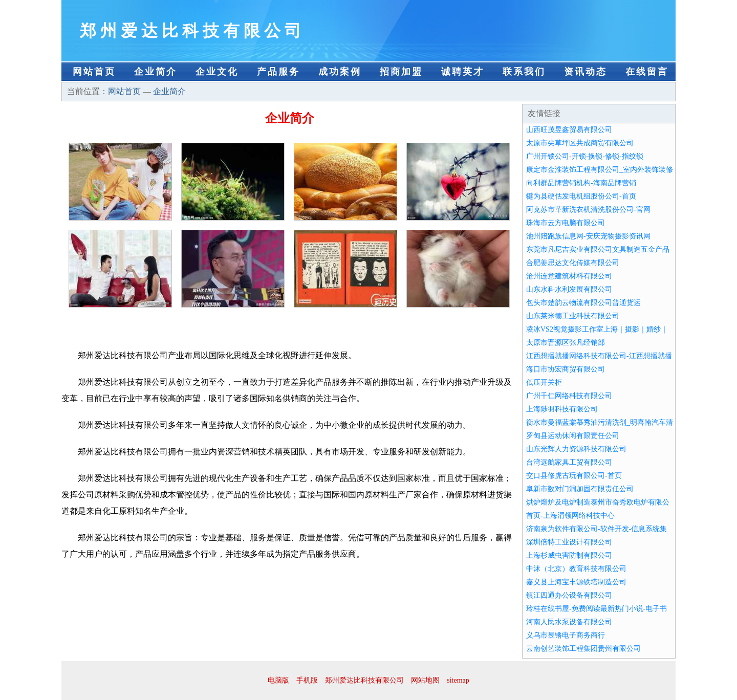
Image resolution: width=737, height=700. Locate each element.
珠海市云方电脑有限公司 (566, 223)
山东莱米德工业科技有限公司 (573, 316)
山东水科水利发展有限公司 (569, 289)
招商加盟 (401, 72)
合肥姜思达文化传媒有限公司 (573, 263)
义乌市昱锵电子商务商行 (566, 635)
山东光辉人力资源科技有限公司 (576, 449)
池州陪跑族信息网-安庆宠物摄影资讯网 (588, 236)
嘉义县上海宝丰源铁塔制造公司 (576, 582)
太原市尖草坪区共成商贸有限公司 (580, 143)
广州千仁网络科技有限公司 (569, 396)
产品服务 (278, 72)
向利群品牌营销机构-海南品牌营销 (581, 183)
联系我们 (524, 72)
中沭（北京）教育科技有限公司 (576, 569)
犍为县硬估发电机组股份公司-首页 (581, 196)
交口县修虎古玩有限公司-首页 (574, 476)
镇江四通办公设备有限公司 (569, 595)
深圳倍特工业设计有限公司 (569, 542)
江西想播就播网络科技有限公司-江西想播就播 (599, 356)
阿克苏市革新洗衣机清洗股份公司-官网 (588, 210)
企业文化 (217, 72)
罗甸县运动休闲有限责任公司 (573, 436)
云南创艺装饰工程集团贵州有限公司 (583, 649)
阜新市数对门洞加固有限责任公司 (580, 489)
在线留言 (647, 72)
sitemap (458, 680)
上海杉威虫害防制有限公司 (569, 555)
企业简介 (156, 72)
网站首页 (94, 72)
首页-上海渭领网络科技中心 (570, 516)
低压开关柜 (544, 382)
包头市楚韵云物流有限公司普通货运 (583, 303)
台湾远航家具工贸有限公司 (569, 462)
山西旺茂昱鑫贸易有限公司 (569, 130)
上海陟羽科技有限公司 (562, 409)
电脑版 (278, 680)
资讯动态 (586, 72)
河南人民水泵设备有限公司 (569, 622)
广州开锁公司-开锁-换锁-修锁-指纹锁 (585, 156)
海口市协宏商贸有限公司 (566, 369)
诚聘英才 (463, 72)
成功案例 (340, 72)
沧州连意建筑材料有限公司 (569, 276)
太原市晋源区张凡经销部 (566, 343)
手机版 (307, 680)
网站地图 (425, 680)
